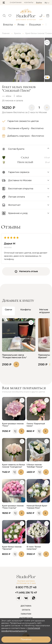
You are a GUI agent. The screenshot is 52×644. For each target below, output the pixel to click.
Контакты (29, 3)
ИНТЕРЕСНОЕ (26, 618)
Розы (21, 25)
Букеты (8, 25)
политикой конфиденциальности (21, 629)
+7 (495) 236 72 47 (26, 593)
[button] (4, 3)
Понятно (26, 639)
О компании (16, 3)
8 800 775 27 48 (26, 587)
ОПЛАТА (26, 610)
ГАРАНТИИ (26, 614)
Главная (6, 33)
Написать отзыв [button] (26, 271)
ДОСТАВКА (26, 606)
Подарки (35, 25)
